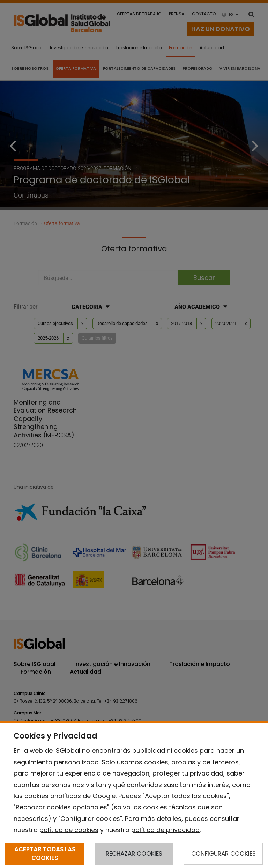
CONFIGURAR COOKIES (224, 854)
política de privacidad (165, 830)
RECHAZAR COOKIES (134, 854)
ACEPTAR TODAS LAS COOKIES (45, 853)
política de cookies (69, 830)
